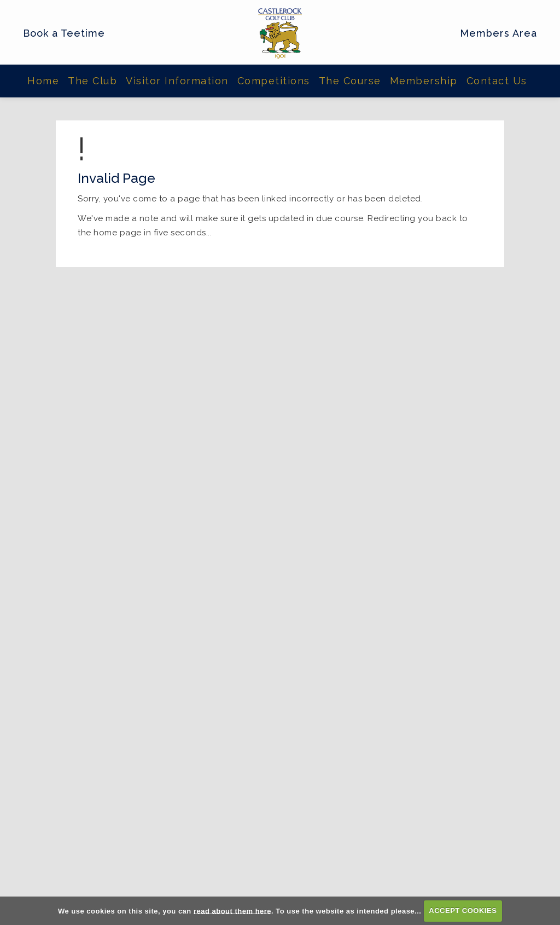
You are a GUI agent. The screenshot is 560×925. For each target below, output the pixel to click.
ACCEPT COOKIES (463, 910)
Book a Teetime (64, 33)
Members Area (498, 33)
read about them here (232, 910)
